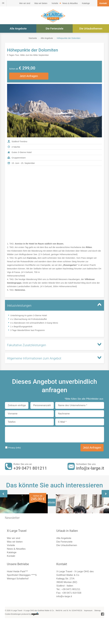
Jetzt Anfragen (29, 76)
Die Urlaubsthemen (91, 29)
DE (3, 3)
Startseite (33, 38)
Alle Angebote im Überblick (54, 580)
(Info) (18, 448)
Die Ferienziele (55, 29)
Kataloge (86, 3)
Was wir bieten (41, 3)
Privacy (14, 448)
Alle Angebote (18, 29)
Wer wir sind (25, 3)
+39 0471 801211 (30, 468)
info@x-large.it (90, 468)
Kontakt (103, 3)
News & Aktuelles (70, 3)
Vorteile (55, 3)
